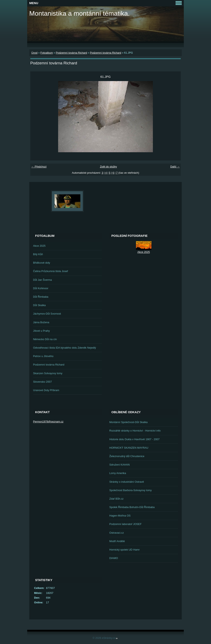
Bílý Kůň (38, 254)
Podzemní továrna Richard (72, 53)
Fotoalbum (47, 53)
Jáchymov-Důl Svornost (47, 314)
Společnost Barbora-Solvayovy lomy (131, 490)
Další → (175, 167)
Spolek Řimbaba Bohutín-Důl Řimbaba (132, 507)
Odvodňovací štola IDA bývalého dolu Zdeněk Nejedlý (65, 348)
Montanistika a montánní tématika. (79, 13)
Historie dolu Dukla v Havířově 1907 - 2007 (135, 439)
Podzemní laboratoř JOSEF (125, 524)
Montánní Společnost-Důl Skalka (129, 422)
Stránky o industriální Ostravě (127, 482)
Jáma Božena (41, 322)
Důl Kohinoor (41, 288)
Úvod (34, 53)
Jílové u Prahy (42, 331)
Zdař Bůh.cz (117, 499)
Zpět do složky (108, 167)
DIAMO (114, 558)
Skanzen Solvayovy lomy (48, 373)
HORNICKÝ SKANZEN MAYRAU (129, 448)
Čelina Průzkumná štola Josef (51, 271)
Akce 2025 (39, 246)
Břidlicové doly (42, 263)
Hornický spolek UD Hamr (125, 550)
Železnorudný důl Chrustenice (127, 456)
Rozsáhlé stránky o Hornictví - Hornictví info (135, 431)
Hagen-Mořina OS (120, 516)
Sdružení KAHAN (120, 465)
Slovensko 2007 (43, 382)
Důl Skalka (39, 305)
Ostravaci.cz (117, 533)
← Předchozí (39, 167)
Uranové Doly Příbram (46, 390)
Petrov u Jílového (43, 356)
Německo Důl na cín (45, 339)
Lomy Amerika (118, 473)
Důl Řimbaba (41, 297)
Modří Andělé (117, 541)
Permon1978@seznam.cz (48, 422)
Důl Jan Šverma (43, 280)
